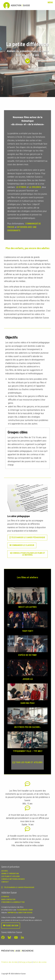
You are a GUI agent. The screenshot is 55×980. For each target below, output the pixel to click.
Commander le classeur (22, 545)
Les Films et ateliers (10, 876)
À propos (5, 897)
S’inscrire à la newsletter (13, 902)
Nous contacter (8, 899)
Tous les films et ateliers (27, 762)
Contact (5, 882)
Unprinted (12, 913)
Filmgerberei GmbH (25, 910)
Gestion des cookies (40, 962)
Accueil (5, 871)
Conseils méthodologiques (13, 879)
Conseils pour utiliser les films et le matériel (27, 554)
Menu (50, 2)
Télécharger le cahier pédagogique (28, 538)
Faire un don (11, 926)
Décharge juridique (25, 962)
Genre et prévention (10, 874)
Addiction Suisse (25, 913)
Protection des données (9, 962)
